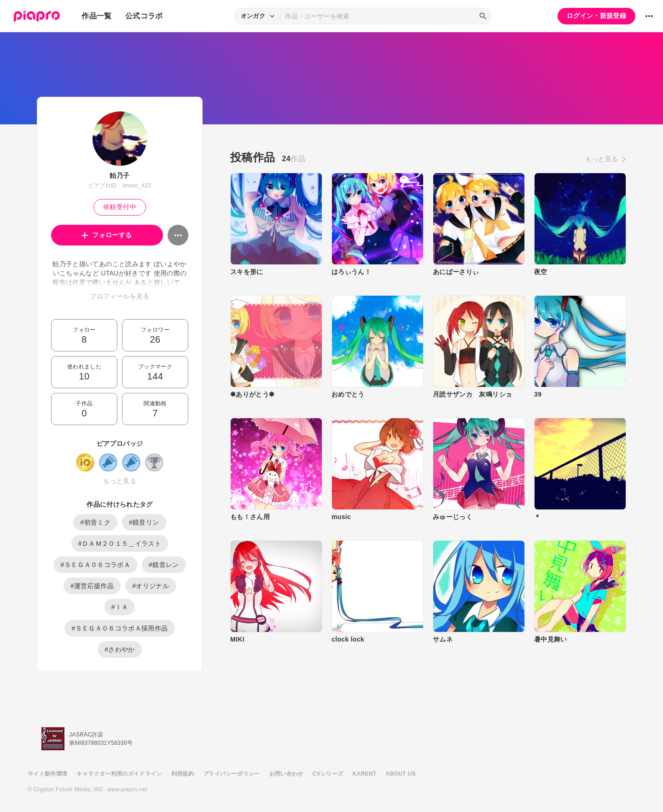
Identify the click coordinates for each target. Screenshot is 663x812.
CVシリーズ (328, 774)
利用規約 (183, 774)
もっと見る (120, 481)
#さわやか (120, 649)
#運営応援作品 (92, 586)
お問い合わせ (286, 774)
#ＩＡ (120, 607)
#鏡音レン (164, 565)
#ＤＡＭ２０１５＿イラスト (120, 543)
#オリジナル (151, 586)
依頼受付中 (120, 207)
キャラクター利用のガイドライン (119, 774)
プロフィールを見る (119, 296)
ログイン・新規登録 (596, 16)
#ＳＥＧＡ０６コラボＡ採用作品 (119, 628)
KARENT (365, 774)
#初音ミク (95, 522)
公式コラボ (144, 16)
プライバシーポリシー (232, 774)
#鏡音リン (144, 522)
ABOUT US (401, 774)
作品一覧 (96, 16)
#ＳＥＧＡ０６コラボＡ (95, 565)
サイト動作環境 (47, 774)
